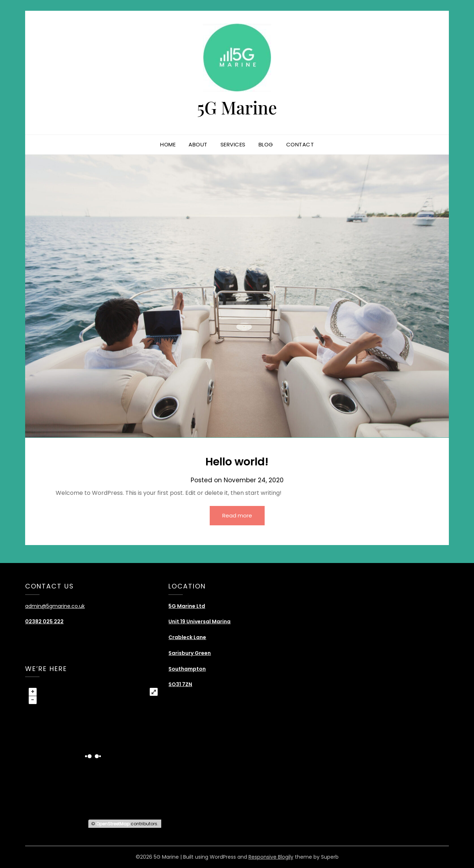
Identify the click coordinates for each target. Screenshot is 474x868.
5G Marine (237, 107)
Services (233, 144)
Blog (266, 144)
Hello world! (237, 462)
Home (168, 144)
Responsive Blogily (271, 857)
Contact (300, 144)
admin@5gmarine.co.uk (55, 606)
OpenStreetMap (113, 824)
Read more (237, 515)
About (198, 144)
